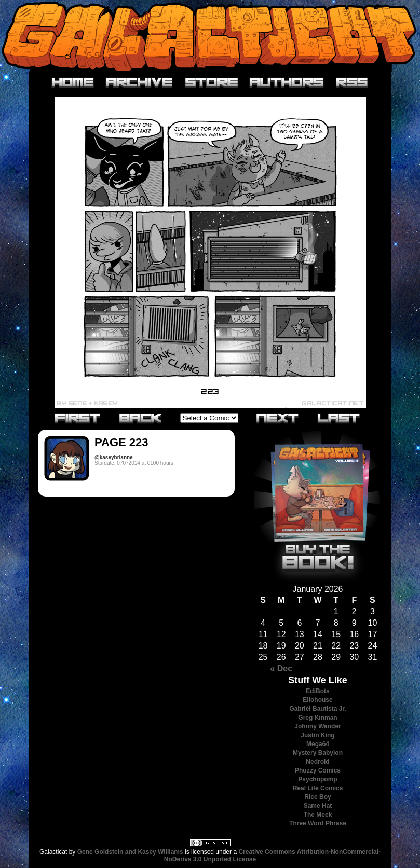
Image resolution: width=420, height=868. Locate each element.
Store (212, 83)
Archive (139, 83)
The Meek (318, 815)
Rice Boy (317, 797)
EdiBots (317, 691)
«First (78, 418)
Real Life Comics (318, 788)
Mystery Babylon (318, 753)
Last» (339, 418)
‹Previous (141, 418)
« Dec (281, 669)
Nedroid (317, 762)
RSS (352, 83)
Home (73, 83)
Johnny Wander (318, 726)
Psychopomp (317, 779)
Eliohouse (317, 700)
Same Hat (318, 806)
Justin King (317, 735)
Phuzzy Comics (318, 770)
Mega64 (318, 744)
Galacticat (210, 36)
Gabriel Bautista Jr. (317, 709)
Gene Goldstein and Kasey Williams (130, 852)
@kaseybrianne (114, 457)
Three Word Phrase (318, 823)
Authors (287, 83)
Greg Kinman (317, 718)
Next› (278, 418)
